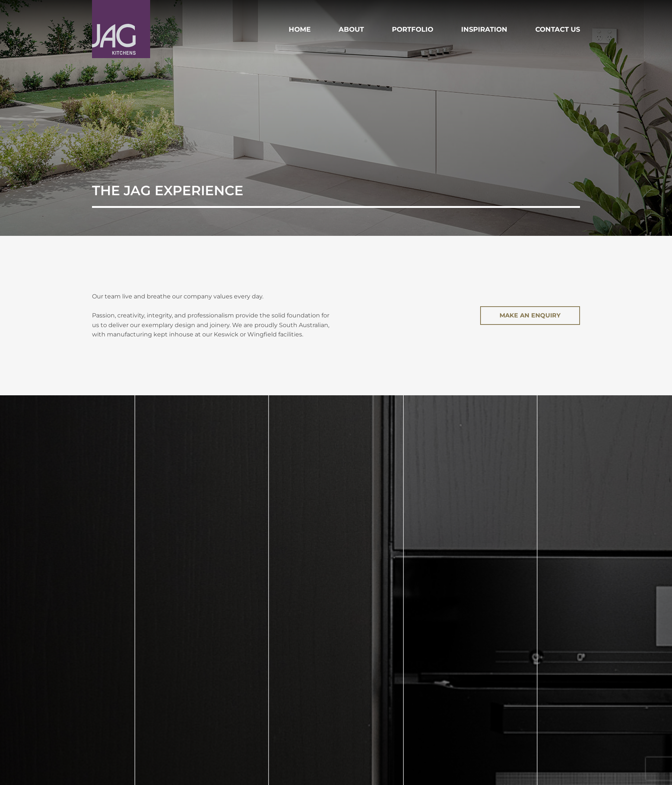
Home (300, 29)
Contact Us (558, 29)
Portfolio (413, 29)
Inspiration (484, 29)
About (351, 29)
